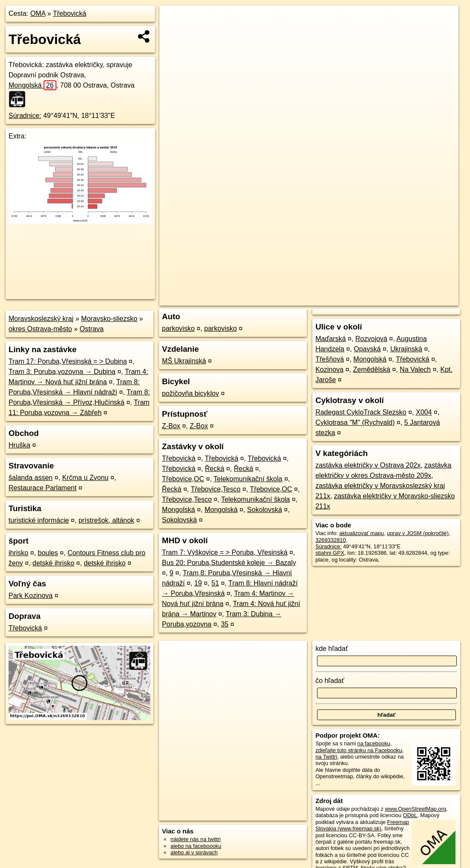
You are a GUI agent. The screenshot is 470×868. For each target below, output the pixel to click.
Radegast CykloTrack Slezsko (361, 412)
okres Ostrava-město (40, 329)
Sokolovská (264, 510)
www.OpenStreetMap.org (416, 809)
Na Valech (416, 369)
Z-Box (171, 426)
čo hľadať (330, 681)
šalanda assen (31, 478)
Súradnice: (25, 116)
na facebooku (374, 743)
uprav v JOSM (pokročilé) (418, 533)
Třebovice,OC (183, 479)
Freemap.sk (355, 299)
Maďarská (330, 339)
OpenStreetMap (311, 299)
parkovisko (178, 328)
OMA (38, 13)
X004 (424, 412)
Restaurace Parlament (43, 488)
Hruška (19, 445)
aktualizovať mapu (361, 533)
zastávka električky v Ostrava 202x (368, 465)
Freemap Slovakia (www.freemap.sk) (362, 825)
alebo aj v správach (194, 852)
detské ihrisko (53, 563)
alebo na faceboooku (196, 846)
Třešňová (330, 359)
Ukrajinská (406, 349)
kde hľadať (332, 649)
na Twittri (326, 757)
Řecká (215, 469)
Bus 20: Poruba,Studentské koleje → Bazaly (229, 563)
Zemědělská (372, 369)
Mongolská (32, 85)
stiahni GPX (330, 553)
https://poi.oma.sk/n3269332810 (420, 299)
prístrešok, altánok (107, 520)
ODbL (410, 815)
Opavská (367, 349)
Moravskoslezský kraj (41, 319)
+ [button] (174, 20)
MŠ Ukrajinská (184, 361)
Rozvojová (372, 339)
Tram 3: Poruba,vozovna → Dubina (62, 372)
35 (225, 624)
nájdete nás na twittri (195, 839)
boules (48, 553)
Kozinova (329, 369)
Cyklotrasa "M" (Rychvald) (355, 422)
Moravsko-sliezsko (109, 319)
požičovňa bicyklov (190, 393)
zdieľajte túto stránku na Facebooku (359, 750)
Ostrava (91, 329)
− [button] (174, 33)
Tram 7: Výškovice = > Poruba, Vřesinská (225, 552)
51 (215, 583)
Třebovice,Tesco (216, 489)
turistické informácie (39, 520)
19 (198, 583)
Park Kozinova (31, 596)
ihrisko (18, 553)
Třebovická (70, 13)
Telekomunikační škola (248, 479)
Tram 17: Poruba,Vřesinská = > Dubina (68, 361)
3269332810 (330, 540)
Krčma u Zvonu (85, 478)
